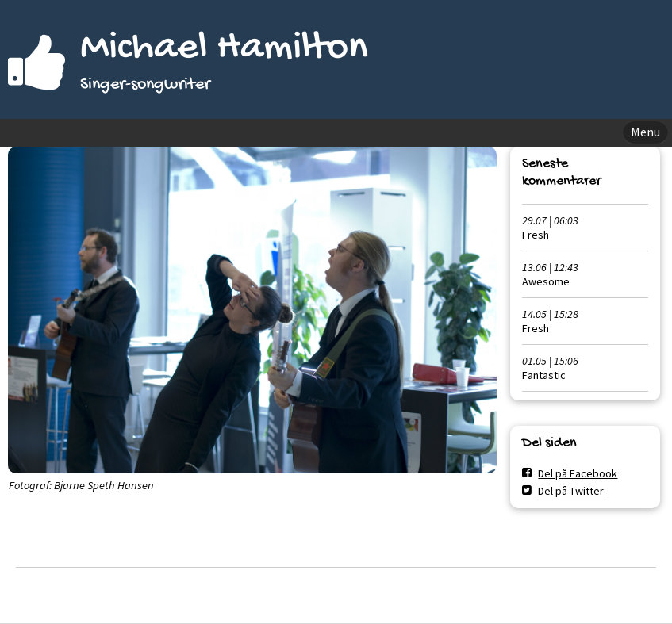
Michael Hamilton (224, 49)
